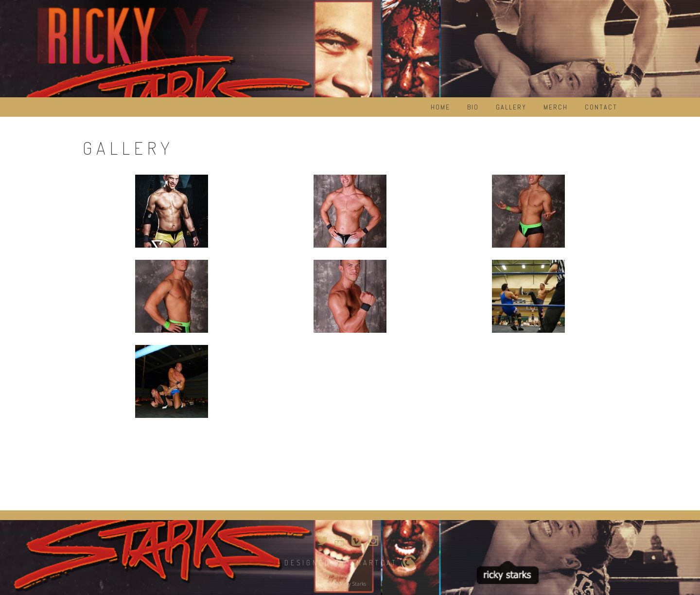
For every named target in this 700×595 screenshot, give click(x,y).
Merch (556, 107)
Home (440, 107)
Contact (601, 107)
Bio (473, 107)
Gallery (511, 107)
